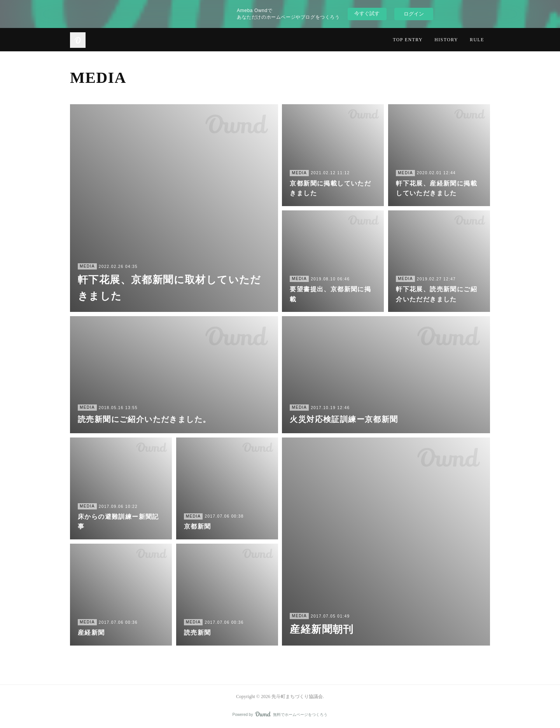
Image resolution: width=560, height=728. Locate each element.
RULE (477, 40)
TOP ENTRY (408, 40)
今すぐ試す (367, 13)
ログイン (414, 14)
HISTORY (446, 40)
